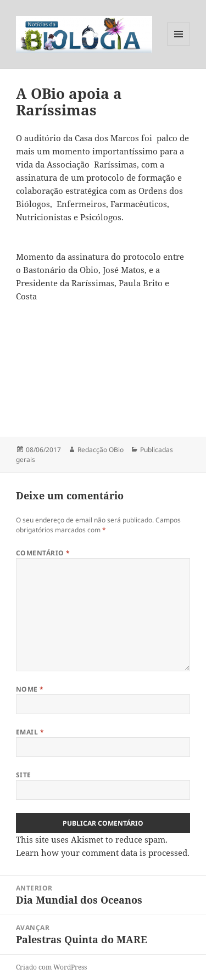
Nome (30, 689)
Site (24, 775)
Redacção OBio (101, 450)
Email (30, 732)
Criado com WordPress (51, 967)
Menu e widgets (179, 45)
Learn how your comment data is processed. (103, 853)
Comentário (43, 553)
